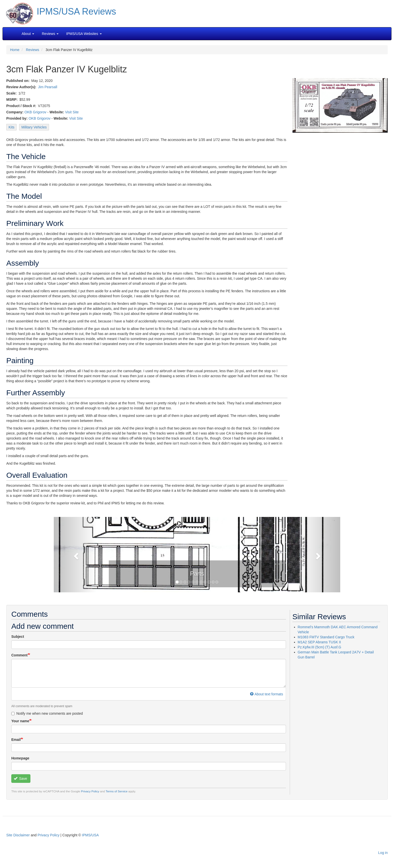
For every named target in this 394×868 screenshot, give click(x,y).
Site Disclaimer (18, 835)
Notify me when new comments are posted (47, 713)
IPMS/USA (90, 835)
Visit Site (72, 112)
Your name (20, 721)
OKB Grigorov (35, 112)
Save (20, 779)
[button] (197, 554)
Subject (18, 637)
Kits (11, 127)
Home (15, 50)
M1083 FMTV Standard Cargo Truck (326, 637)
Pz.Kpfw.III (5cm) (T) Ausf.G (319, 647)
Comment (19, 655)
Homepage (20, 758)
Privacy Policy (90, 791)
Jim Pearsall (47, 87)
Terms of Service (117, 791)
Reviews (33, 50)
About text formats (266, 694)
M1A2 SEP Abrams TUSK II (319, 642)
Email (16, 740)
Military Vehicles (34, 127)
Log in (383, 853)
